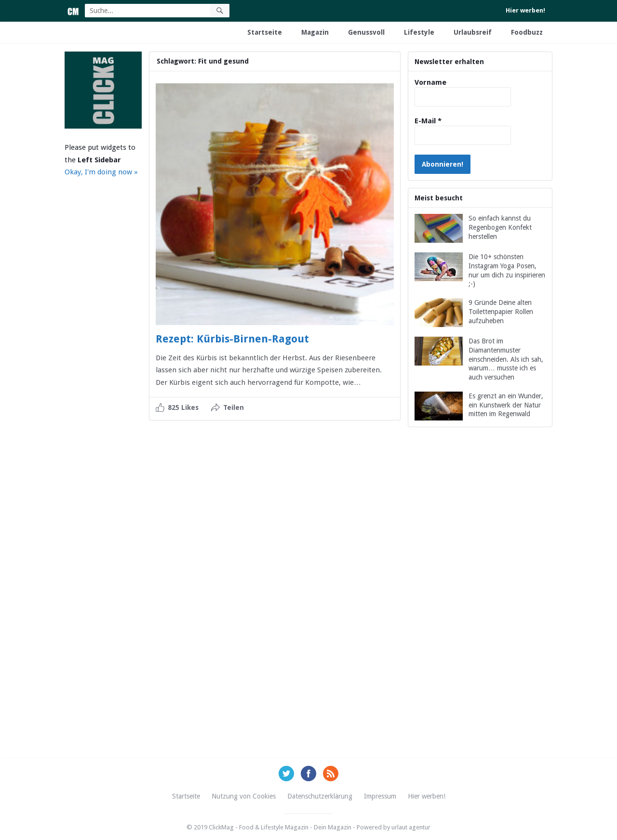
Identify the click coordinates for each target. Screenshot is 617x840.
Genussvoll (366, 32)
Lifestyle (419, 32)
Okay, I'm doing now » (101, 172)
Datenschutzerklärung (320, 796)
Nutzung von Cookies (244, 796)
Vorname (430, 82)
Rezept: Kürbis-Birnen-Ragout (232, 339)
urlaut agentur (411, 827)
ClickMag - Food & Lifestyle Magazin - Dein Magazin (280, 827)
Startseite (265, 32)
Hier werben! (525, 10)
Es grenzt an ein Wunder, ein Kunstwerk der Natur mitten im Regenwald (506, 405)
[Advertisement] (480, 604)
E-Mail (428, 121)
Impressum (380, 796)
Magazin (315, 32)
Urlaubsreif (473, 32)
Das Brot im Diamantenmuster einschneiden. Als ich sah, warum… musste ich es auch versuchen (506, 359)
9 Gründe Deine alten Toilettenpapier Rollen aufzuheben (501, 312)
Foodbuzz (527, 32)
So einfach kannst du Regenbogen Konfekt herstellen (500, 227)
